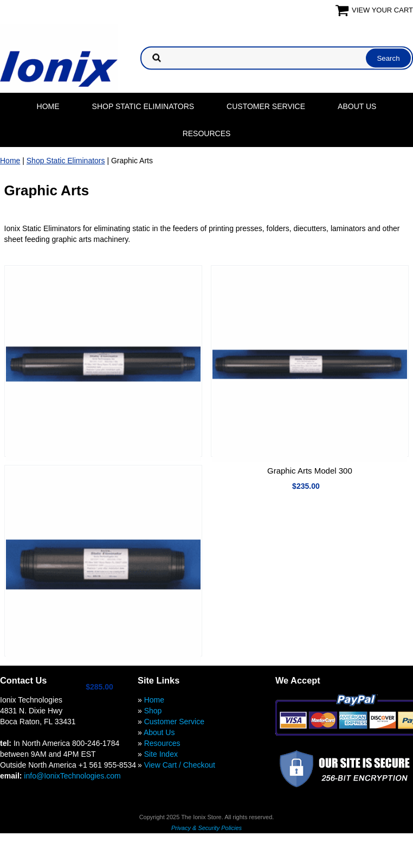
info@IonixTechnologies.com (72, 776)
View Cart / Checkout (180, 765)
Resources (207, 133)
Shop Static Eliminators (143, 106)
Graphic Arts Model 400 (103, 671)
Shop (153, 711)
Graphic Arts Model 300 (310, 471)
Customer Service (266, 106)
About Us (357, 106)
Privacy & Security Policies (206, 828)
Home (48, 106)
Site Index (161, 754)
